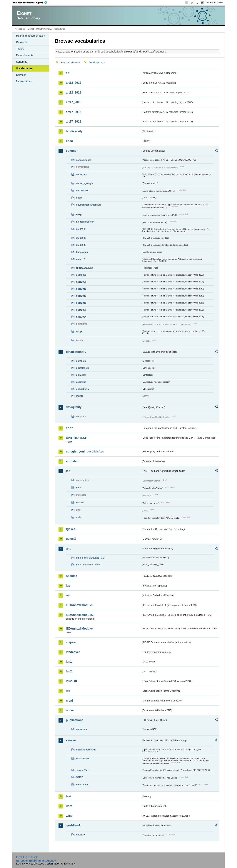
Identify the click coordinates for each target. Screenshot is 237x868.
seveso (71, 740)
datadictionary (76, 352)
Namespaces (24, 81)
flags (79, 488)
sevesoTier (82, 770)
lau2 (69, 671)
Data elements (25, 55)
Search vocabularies (70, 62)
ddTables (81, 375)
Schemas (22, 62)
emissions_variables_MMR (91, 558)
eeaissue (81, 382)
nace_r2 (81, 259)
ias (68, 586)
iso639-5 (81, 245)
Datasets (21, 42)
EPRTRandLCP (77, 438)
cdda (69, 141)
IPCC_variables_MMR (88, 565)
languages (82, 252)
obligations (82, 389)
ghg (69, 549)
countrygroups (84, 183)
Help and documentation (31, 36)
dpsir (79, 198)
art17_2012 (74, 112)
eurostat (72, 461)
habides (71, 576)
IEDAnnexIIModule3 (80, 615)
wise (69, 816)
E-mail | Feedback (27, 857)
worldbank (73, 825)
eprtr (69, 428)
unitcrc (80, 517)
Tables (20, 49)
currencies (82, 190)
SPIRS (80, 777)
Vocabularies (24, 68)
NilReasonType (85, 268)
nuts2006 (81, 282)
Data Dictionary (44, 29)
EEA (31, 3)
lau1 (69, 662)
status (80, 396)
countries (81, 174)
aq (68, 73)
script (79, 331)
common (72, 151)
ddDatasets (82, 368)
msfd (69, 701)
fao (68, 471)
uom (69, 806)
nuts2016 (81, 303)
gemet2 (71, 539)
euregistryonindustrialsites (85, 451)
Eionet (31, 29)
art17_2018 (74, 122)
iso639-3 (81, 238)
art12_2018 (74, 93)
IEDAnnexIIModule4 (80, 629)
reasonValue (83, 758)
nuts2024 (81, 317)
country (80, 835)
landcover (73, 652)
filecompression (85, 222)
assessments (84, 160)
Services (21, 75)
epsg (79, 214)
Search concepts (97, 62)
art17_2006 (74, 102)
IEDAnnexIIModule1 (80, 605)
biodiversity (74, 131)
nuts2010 (81, 289)
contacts (81, 361)
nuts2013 (81, 296)
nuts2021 (81, 310)
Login (191, 2)
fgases (71, 529)
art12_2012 (74, 83)
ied (68, 595)
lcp (68, 691)
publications (75, 720)
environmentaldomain (88, 205)
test (69, 796)
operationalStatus (86, 750)
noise (70, 710)
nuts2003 (81, 275)
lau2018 (71, 681)
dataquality (74, 407)
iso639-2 (81, 229)
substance (82, 785)
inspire (71, 642)
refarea (80, 502)
